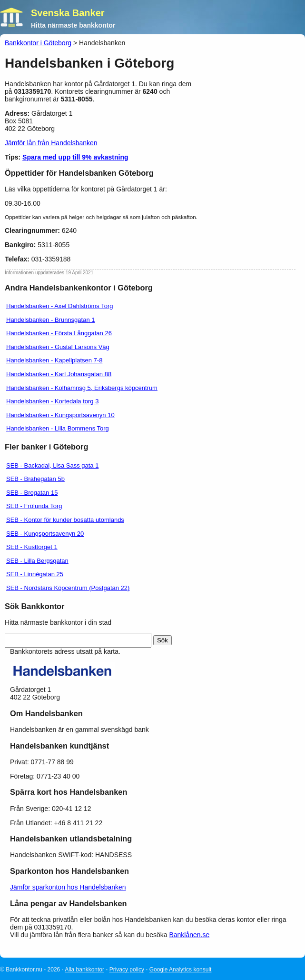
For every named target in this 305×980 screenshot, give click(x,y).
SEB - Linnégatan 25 (35, 574)
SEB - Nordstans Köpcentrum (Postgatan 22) (68, 588)
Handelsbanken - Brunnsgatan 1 (50, 320)
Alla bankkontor (84, 970)
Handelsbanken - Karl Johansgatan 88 (59, 374)
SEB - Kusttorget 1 (32, 547)
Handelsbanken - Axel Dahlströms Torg (60, 306)
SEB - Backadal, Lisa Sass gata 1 (52, 465)
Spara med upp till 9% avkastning (75, 157)
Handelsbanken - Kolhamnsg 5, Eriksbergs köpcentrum (82, 388)
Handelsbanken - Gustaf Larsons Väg (58, 347)
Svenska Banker (68, 13)
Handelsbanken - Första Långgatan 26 (59, 333)
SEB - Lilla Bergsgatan (37, 561)
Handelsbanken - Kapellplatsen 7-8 (54, 360)
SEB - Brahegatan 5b (35, 479)
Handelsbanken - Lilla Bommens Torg (58, 428)
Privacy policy (127, 970)
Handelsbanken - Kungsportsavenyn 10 (60, 415)
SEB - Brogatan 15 (32, 493)
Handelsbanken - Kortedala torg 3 (52, 401)
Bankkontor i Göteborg (38, 43)
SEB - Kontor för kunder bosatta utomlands (65, 520)
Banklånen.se (189, 935)
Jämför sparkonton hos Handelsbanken (68, 887)
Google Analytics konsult (181, 970)
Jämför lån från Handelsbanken (51, 143)
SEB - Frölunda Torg (34, 506)
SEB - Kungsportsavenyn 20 (45, 534)
